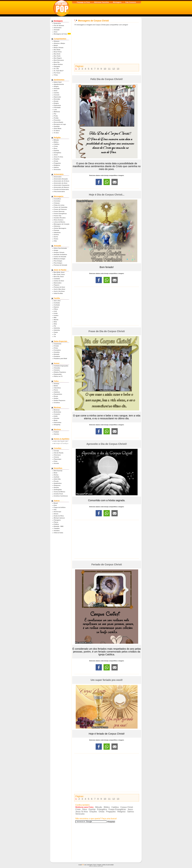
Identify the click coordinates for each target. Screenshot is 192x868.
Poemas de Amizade (60, 265)
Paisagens (57, 520)
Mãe (55, 318)
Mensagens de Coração (62, 224)
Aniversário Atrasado (61, 179)
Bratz (56, 473)
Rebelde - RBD (59, 526)
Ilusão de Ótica (59, 516)
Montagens (117, 2)
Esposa (56, 307)
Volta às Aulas (58, 533)
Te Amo (56, 133)
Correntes (57, 201)
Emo (55, 505)
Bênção (56, 140)
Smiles (56, 398)
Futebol (56, 432)
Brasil (56, 503)
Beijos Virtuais (59, 48)
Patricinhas (58, 422)
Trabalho (57, 528)
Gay (55, 510)
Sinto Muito (58, 128)
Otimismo (57, 226)
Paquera (57, 285)
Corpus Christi (127, 807)
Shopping (57, 425)
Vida (55, 241)
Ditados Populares (60, 372)
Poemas (56, 230)
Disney (56, 475)
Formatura (57, 350)
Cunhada (57, 303)
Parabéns (57, 356)
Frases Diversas (59, 211)
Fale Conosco (131, 2)
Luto (55, 110)
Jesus (56, 155)
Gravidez (57, 352)
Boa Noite (57, 50)
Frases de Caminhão (61, 207)
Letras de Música (59, 222)
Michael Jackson (59, 518)
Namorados (58, 283)
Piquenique (58, 459)
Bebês (56, 386)
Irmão (56, 313)
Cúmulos (57, 370)
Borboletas (57, 412)
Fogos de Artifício (60, 507)
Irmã (55, 311)
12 (114, 69)
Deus (55, 148)
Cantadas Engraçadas (61, 366)
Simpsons (57, 485)
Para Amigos (58, 263)
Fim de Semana (59, 26)
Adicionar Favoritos (101, 2)
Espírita (56, 151)
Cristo (56, 146)
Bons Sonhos (58, 64)
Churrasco (57, 455)
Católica (57, 144)
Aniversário (58, 28)
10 (105, 69)
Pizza (56, 461)
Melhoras (57, 112)
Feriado (56, 346)
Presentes (57, 120)
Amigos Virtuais (59, 252)
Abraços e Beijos (59, 43)
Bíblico (56, 142)
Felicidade (57, 107)
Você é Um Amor (59, 291)
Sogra (56, 332)
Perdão (56, 118)
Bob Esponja (58, 471)
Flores (56, 390)
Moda (56, 420)
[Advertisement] (107, 45)
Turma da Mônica (59, 492)
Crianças (57, 203)
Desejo (56, 101)
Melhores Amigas (60, 259)
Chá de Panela (59, 453)
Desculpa (57, 99)
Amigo (56, 250)
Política (56, 524)
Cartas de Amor (59, 281)
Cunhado (57, 305)
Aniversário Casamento (62, 185)
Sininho (56, 487)
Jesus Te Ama (58, 157)
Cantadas (57, 279)
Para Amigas (58, 261)
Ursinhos (57, 403)
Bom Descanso (59, 60)
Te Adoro (57, 131)
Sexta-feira (57, 23)
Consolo (57, 95)
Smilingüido (58, 490)
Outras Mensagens (60, 228)
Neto (55, 324)
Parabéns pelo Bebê (60, 358)
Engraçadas (58, 374)
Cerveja (56, 451)
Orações (57, 159)
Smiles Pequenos (60, 400)
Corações (57, 414)
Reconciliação (58, 122)
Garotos (56, 434)
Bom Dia (57, 62)
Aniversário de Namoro (61, 187)
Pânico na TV (58, 376)
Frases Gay (58, 216)
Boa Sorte (57, 54)
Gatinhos (57, 392)
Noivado (57, 354)
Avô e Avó (57, 301)
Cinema (56, 457)
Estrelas (57, 418)
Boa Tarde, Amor (59, 274)
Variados (57, 531)
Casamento (58, 344)
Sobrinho (57, 330)
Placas (56, 522)
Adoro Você (58, 82)
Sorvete (56, 463)
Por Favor (57, 73)
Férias (56, 348)
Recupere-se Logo (60, 124)
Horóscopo (57, 512)
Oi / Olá (56, 69)
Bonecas (57, 410)
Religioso (57, 165)
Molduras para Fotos (84, 807)
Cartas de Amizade (60, 257)
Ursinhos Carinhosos (61, 496)
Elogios (56, 103)
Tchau (56, 75)
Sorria (56, 237)
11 (109, 69)
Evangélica (57, 153)
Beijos (56, 45)
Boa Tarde (57, 56)
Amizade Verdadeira (60, 255)
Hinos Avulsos (59, 220)
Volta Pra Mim (58, 293)
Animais (57, 384)
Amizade (57, 30)
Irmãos (56, 315)
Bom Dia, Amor (59, 277)
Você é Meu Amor (60, 289)
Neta (55, 322)
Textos (56, 239)
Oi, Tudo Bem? (59, 71)
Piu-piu (56, 481)
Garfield (56, 477)
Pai (55, 326)
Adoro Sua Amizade (60, 248)
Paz (55, 114)
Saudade (57, 126)
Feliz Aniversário (59, 191)
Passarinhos (58, 394)
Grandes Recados (60, 218)
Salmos (56, 167)
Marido (56, 320)
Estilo (56, 416)
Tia (55, 334)
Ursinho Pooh (58, 494)
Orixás (56, 161)
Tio (55, 336)
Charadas (57, 368)
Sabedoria (57, 232)
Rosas (56, 396)
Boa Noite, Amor (59, 272)
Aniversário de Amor (61, 183)
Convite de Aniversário (61, 189)
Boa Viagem (58, 58)
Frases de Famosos (60, 209)
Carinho (56, 93)
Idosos (56, 514)
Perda (56, 116)
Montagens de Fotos (61, 34)
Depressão (57, 97)
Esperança (57, 105)
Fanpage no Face (83, 2)
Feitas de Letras (59, 205)
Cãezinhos (57, 388)
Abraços (57, 41)
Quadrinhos (58, 483)
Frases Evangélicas (60, 214)
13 (118, 69)
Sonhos (56, 235)
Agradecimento (59, 84)
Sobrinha (57, 328)
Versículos (57, 169)
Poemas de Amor (59, 287)
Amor (56, 32)
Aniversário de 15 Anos (61, 181)
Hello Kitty (57, 479)
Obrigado (57, 66)
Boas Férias (58, 52)
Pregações (57, 163)
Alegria (56, 86)
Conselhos (57, 199)
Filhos (56, 309)
